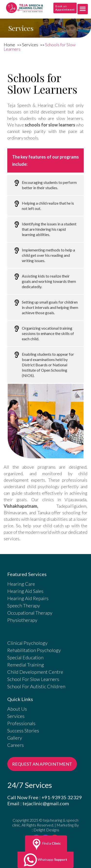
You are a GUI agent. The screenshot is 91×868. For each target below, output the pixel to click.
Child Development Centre (35, 672)
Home (10, 45)
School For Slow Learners (33, 679)
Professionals (21, 723)
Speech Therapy (24, 605)
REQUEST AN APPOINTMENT (42, 764)
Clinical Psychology (27, 643)
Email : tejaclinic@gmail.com (38, 803)
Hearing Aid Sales (25, 591)
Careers (16, 745)
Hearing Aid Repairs (28, 598)
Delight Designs (46, 830)
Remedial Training (26, 665)
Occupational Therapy (30, 613)
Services (30, 45)
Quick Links (20, 699)
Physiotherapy (22, 620)
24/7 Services (30, 785)
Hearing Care (21, 584)
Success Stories (23, 730)
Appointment (65, 10)
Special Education (25, 657)
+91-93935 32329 (62, 797)
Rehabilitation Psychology (34, 650)
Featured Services (27, 574)
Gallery (15, 738)
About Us (17, 709)
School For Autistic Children (36, 686)
